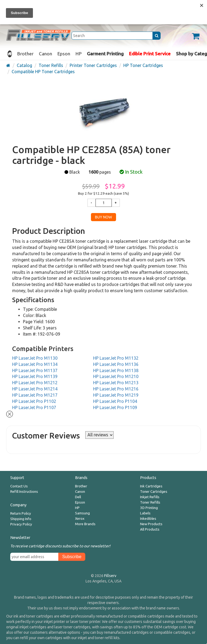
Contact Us (19, 486)
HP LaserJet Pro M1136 (116, 364)
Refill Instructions (24, 492)
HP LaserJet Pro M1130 (35, 358)
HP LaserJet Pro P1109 (115, 407)
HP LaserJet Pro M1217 (35, 395)
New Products (151, 524)
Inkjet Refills (150, 497)
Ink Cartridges (151, 486)
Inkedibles (148, 519)
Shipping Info (21, 519)
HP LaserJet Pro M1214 (35, 389)
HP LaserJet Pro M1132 (116, 358)
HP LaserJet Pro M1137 (35, 370)
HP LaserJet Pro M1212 (35, 383)
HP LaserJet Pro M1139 (35, 376)
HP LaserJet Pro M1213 (116, 383)
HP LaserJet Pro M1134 (35, 364)
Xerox (80, 519)
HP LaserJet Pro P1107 (34, 407)
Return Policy (21, 513)
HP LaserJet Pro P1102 (34, 401)
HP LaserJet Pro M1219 (116, 395)
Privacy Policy (21, 524)
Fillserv (110, 576)
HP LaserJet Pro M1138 (116, 370)
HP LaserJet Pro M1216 (116, 389)
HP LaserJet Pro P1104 (115, 401)
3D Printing (149, 508)
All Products (150, 529)
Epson (64, 54)
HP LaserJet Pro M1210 (116, 376)
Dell (78, 497)
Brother (25, 54)
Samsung (82, 513)
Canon (45, 54)
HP (79, 54)
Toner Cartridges (154, 492)
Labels (145, 513)
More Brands (85, 524)
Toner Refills (150, 502)
